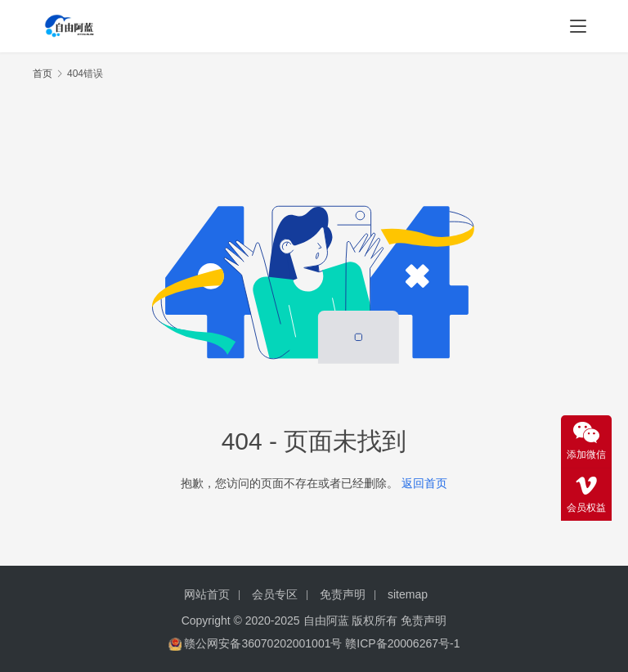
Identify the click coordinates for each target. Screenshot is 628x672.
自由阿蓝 (326, 620)
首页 (43, 74)
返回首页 (424, 483)
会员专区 (275, 594)
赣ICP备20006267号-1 (402, 643)
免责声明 (343, 594)
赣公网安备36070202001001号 (263, 643)
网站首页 (207, 594)
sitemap (408, 594)
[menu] (578, 26)
